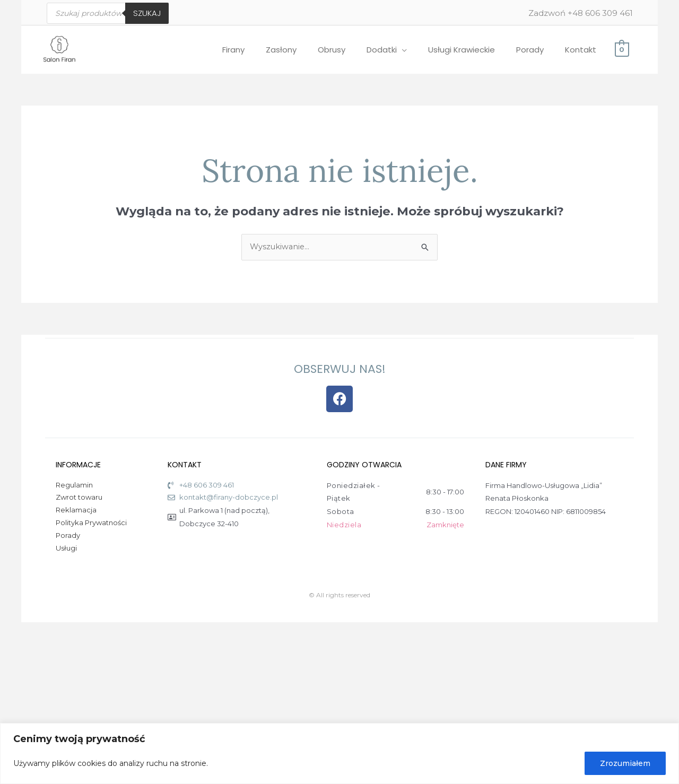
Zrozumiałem (625, 763)
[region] (339, 753)
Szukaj (147, 13)
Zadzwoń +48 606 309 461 (581, 13)
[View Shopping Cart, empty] (621, 49)
